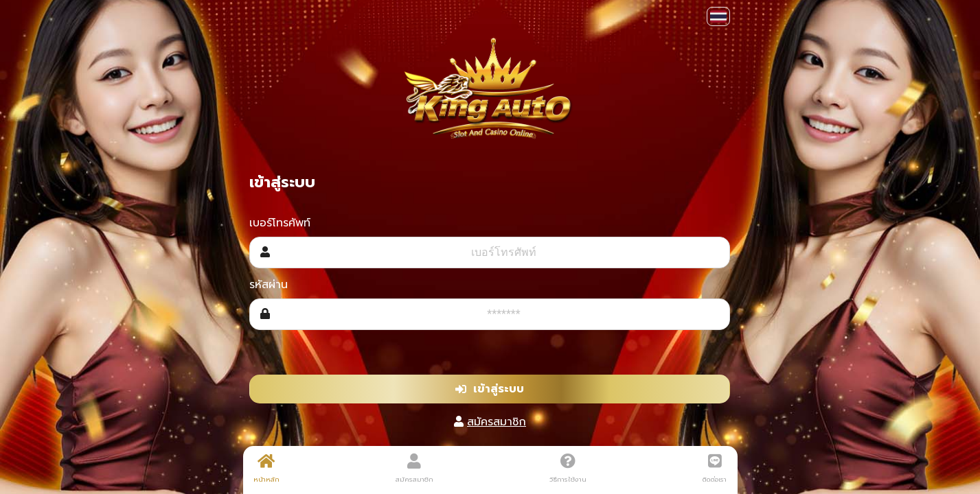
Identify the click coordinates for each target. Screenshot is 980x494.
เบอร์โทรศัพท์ (280, 223)
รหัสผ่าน (269, 285)
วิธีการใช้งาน (568, 469)
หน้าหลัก (266, 469)
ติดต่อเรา (715, 469)
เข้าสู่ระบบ (490, 389)
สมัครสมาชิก (497, 422)
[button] (718, 16)
